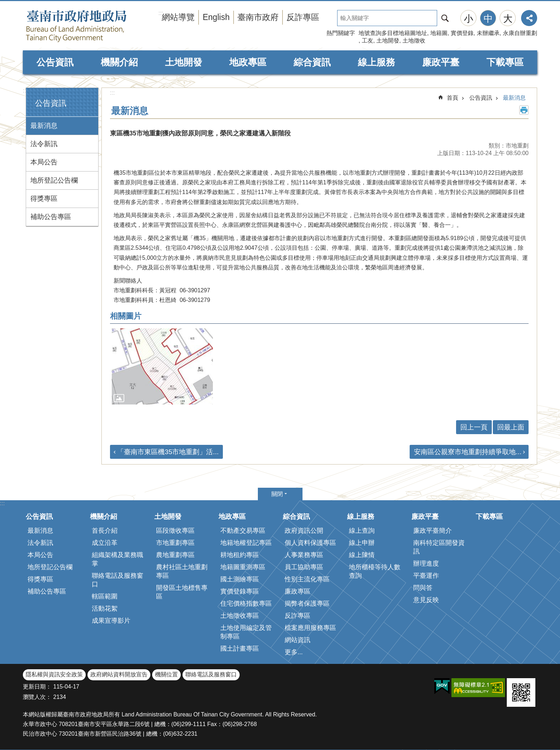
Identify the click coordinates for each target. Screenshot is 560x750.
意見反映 (426, 600)
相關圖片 (126, 316)
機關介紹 (119, 62)
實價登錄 (462, 33)
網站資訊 (297, 640)
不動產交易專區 (243, 531)
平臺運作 (426, 576)
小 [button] (469, 19)
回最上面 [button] (511, 427)
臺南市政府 (258, 17)
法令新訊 (44, 144)
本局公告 (44, 162)
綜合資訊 (312, 62)
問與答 (423, 588)
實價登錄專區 (240, 591)
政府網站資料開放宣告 (119, 674)
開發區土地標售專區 (182, 592)
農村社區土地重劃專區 (182, 571)
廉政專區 (297, 591)
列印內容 (524, 110)
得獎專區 (44, 198)
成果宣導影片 (111, 621)
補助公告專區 (51, 217)
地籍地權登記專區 (246, 543)
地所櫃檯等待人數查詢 (375, 571)
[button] (162, 366)
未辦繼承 (488, 33)
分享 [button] (529, 18)
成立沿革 (105, 543)
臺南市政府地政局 (91, 26)
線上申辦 (362, 543)
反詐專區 (303, 17)
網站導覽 (178, 17)
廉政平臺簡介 (432, 531)
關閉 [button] (277, 494)
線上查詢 (362, 531)
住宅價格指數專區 (246, 604)
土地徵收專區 (240, 616)
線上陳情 (362, 555)
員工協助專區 (304, 567)
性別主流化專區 (307, 579)
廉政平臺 (441, 62)
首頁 (452, 98)
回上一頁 (474, 427)
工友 (367, 41)
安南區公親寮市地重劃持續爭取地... (468, 452)
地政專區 (248, 62)
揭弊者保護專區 (307, 604)
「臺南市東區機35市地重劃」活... (168, 452)
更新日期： (37, 687)
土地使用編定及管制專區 (246, 632)
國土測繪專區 (240, 579)
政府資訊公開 (304, 531)
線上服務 (376, 62)
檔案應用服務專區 (310, 628)
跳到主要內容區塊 (4, 4)
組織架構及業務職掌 (117, 559)
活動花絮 (105, 609)
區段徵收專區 (175, 531)
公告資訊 (55, 62)
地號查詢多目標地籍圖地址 (393, 33)
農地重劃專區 (175, 555)
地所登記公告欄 (54, 180)
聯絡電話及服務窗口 (117, 580)
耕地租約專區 (240, 555)
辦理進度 (426, 563)
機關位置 (166, 674)
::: (25, 91)
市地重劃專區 (175, 543)
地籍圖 (439, 33)
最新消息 (44, 126)
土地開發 (388, 41)
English (216, 17)
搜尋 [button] (445, 18)
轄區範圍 (105, 596)
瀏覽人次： (37, 697)
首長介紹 (105, 531)
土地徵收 (414, 41)
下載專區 (505, 62)
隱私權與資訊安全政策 (54, 674)
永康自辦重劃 (520, 33)
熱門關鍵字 (341, 33)
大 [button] (508, 19)
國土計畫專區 (240, 649)
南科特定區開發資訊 (439, 547)
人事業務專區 (304, 555)
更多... (294, 652)
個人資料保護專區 (310, 543)
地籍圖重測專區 (243, 567)
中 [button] (488, 19)
